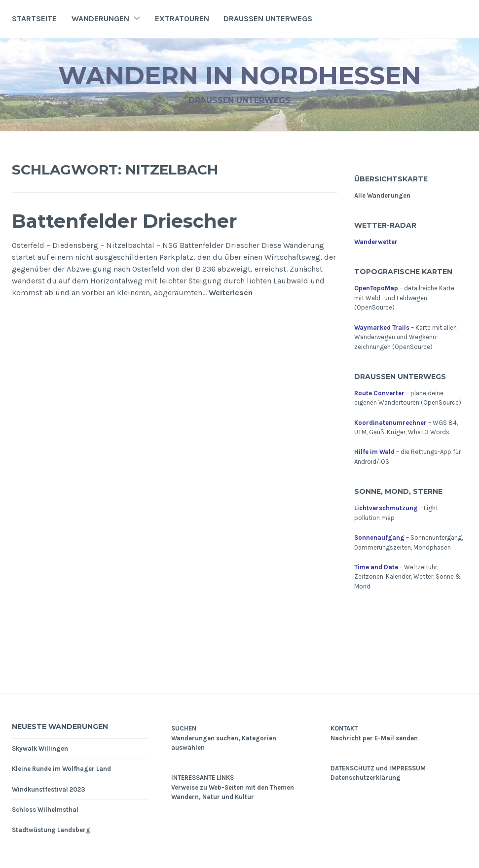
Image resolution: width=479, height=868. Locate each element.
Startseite (34, 18)
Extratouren (182, 18)
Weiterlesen (231, 293)
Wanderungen (100, 18)
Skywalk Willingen (40, 748)
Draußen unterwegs (268, 18)
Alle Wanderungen (382, 195)
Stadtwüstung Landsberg (51, 830)
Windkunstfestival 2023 (49, 789)
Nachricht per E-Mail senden (374, 738)
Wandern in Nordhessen (239, 76)
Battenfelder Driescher (124, 221)
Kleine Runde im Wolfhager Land (61, 769)
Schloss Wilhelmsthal (45, 810)
